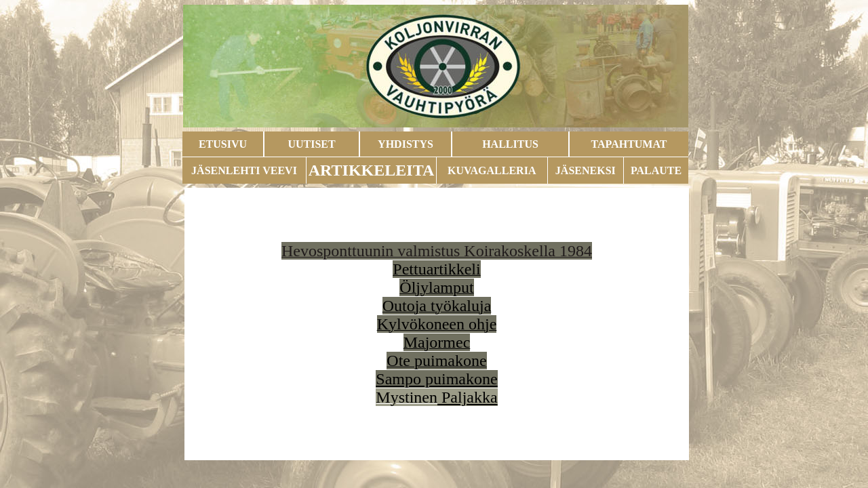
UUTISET (311, 144)
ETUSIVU (223, 144)
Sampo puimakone (436, 379)
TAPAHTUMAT (629, 144)
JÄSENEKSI (586, 170)
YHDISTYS (406, 144)
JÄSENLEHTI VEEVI (244, 170)
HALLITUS (510, 144)
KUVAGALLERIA (492, 170)
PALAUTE (656, 170)
